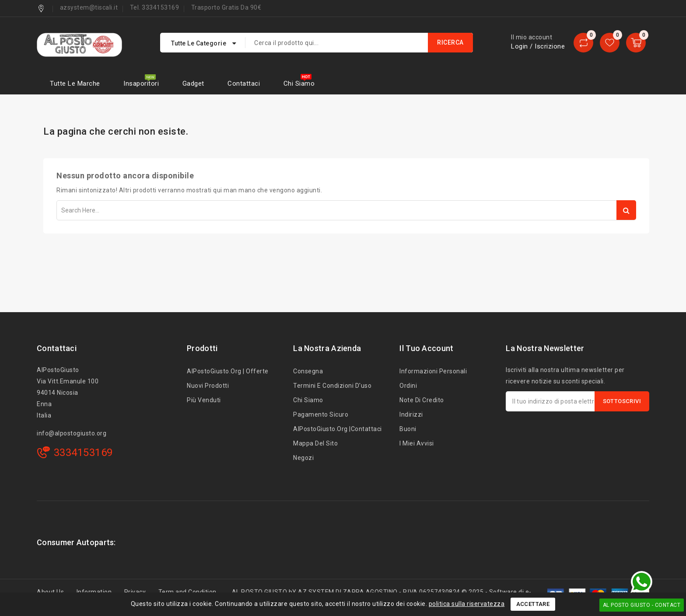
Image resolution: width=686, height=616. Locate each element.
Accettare (533, 604)
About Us (50, 592)
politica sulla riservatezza (467, 604)
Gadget (193, 84)
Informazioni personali (433, 371)
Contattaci (244, 84)
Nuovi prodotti (208, 386)
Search (626, 210)
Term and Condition (187, 592)
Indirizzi (411, 414)
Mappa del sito (315, 443)
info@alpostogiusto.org (72, 433)
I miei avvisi (417, 443)
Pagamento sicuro (321, 414)
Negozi (303, 458)
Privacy (135, 592)
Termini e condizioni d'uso (332, 386)
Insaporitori (141, 84)
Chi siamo (299, 84)
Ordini (408, 386)
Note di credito (422, 400)
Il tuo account (426, 348)
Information (94, 592)
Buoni (408, 429)
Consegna (308, 371)
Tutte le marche (75, 84)
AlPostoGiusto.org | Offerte (228, 371)
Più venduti (204, 400)
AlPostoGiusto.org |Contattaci (338, 429)
